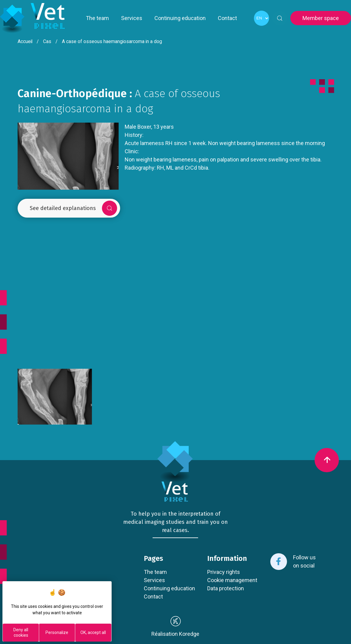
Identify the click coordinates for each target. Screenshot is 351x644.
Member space (321, 18)
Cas (47, 41)
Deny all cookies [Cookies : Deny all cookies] (21, 632)
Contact (227, 18)
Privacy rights (224, 572)
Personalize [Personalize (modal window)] (57, 632)
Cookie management (232, 580)
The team (97, 18)
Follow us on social (293, 562)
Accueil (25, 41)
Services (132, 18)
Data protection (226, 588)
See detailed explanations (73, 208)
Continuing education (180, 18)
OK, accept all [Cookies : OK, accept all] (93, 632)
